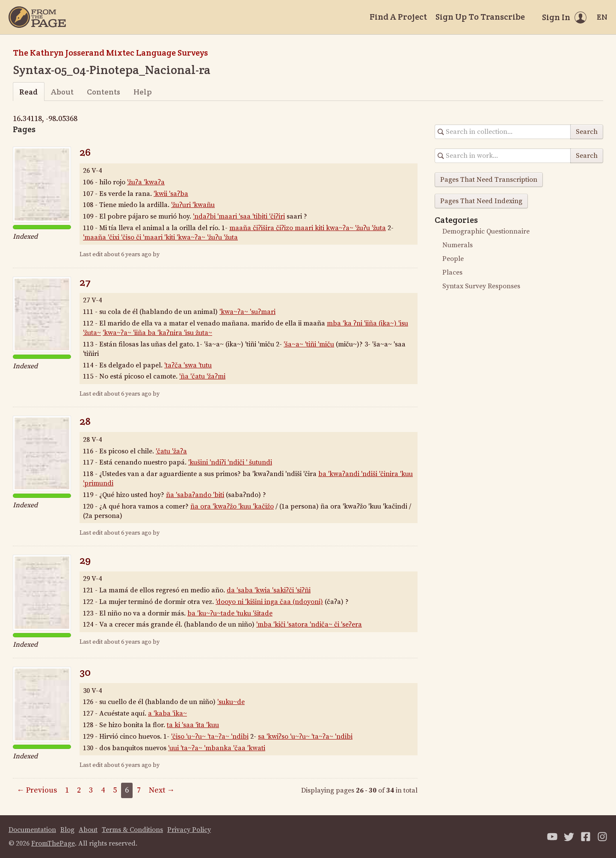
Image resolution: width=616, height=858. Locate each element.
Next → (162, 790)
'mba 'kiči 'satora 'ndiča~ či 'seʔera (309, 624)
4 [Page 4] (103, 790)
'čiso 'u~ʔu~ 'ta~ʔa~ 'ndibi (210, 737)
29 (85, 560)
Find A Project (398, 17)
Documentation (32, 830)
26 (85, 152)
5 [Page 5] (115, 790)
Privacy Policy (189, 830)
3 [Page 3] (91, 790)
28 (85, 421)
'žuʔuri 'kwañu (193, 205)
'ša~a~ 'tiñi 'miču (309, 344)
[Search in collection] (503, 132)
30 (85, 672)
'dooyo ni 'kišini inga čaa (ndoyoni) (269, 602)
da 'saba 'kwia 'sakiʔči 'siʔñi (269, 590)
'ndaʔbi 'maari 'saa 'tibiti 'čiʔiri (239, 216)
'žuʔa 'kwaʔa (146, 182)
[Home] (37, 17)
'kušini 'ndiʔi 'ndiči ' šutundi (230, 462)
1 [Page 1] (67, 790)
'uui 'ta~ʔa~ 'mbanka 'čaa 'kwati (217, 748)
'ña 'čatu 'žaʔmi (202, 376)
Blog (67, 830)
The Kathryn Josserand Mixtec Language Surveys (110, 53)
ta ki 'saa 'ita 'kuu (193, 725)
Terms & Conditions (132, 830)
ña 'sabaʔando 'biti (195, 495)
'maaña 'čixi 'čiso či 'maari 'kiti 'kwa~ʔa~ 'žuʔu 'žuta (160, 237)
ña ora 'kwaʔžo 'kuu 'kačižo (232, 506)
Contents (104, 92)
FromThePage (53, 843)
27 (85, 282)
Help (143, 92)
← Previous (37, 790)
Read (28, 92)
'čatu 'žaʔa (171, 451)
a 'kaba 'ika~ (167, 713)
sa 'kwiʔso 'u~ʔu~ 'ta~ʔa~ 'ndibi (305, 737)
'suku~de (231, 702)
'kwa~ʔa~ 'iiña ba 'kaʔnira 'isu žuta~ (157, 333)
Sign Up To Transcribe (480, 17)
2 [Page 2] (79, 790)
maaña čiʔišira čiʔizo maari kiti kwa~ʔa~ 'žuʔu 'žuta (308, 228)
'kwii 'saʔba (171, 194)
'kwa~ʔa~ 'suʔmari (247, 312)
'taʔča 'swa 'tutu (188, 365)
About (62, 92)
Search (587, 132)
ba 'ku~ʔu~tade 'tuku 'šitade (230, 613)
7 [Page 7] (139, 790)
